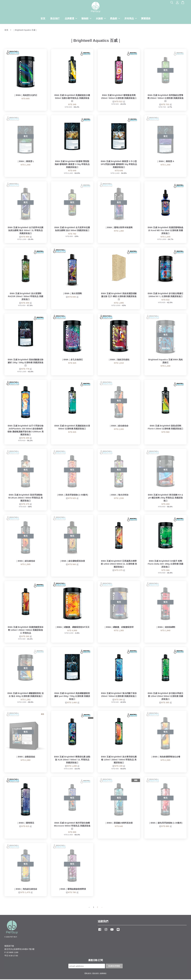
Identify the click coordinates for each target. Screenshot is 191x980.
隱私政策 (88, 974)
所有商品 (131, 19)
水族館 (101, 19)
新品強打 (55, 19)
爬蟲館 (115, 19)
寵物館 (86, 19)
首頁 (43, 19)
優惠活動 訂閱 (95, 961)
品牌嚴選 (71, 19)
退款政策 (95, 974)
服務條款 (103, 974)
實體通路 (146, 19)
